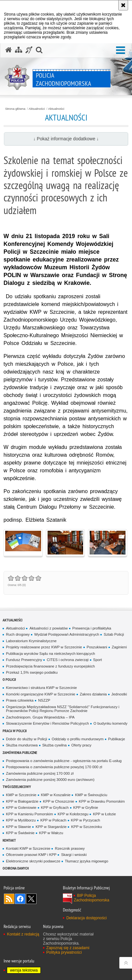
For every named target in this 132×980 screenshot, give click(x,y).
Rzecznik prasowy (70, 848)
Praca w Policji (15, 731)
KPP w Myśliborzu (21, 820)
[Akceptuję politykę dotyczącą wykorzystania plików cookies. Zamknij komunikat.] (123, 5)
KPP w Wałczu (51, 833)
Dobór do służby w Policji (26, 739)
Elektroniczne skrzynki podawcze (33, 861)
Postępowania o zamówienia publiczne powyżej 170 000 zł (54, 767)
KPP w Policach (53, 820)
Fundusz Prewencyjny (24, 660)
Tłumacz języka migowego (87, 861)
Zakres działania (93, 694)
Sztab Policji (114, 634)
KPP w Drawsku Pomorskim (102, 801)
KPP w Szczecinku (87, 827)
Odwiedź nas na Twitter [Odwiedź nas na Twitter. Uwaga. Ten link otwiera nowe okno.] (31, 899)
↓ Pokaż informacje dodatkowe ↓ (66, 139)
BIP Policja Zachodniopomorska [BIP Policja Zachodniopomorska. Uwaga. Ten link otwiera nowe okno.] (91, 898)
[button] (121, 51)
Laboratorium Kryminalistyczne (31, 641)
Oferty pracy (81, 745)
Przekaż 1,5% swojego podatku (32, 672)
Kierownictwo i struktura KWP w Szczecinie (41, 688)
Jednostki (119, 694)
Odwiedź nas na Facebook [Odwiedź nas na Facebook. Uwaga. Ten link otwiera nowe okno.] (20, 899)
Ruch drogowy (18, 634)
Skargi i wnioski (74, 855)
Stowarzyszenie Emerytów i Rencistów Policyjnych (47, 723)
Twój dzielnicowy (17, 787)
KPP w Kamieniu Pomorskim (29, 814)
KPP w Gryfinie (86, 808)
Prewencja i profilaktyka (92, 628)
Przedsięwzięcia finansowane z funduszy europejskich (50, 666)
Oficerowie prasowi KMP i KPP (31, 855)
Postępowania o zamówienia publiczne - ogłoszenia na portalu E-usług (64, 761)
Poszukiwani (97, 647)
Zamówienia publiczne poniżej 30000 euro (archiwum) (50, 780)
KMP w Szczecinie (21, 795)
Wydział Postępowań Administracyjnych (67, 634)
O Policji (9, 679)
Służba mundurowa (22, 745)
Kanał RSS (9, 899)
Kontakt (9, 840)
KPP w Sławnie (18, 827)
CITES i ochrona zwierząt (67, 660)
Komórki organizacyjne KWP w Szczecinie (41, 694)
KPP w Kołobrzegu (73, 814)
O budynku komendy (110, 723)
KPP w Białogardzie (22, 801)
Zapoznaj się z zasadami (68, 948)
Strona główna (15, 109)
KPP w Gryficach (55, 808)
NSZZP (44, 700)
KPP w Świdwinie (20, 833)
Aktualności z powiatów (48, 628)
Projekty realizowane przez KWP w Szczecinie (44, 647)
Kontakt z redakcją (23, 934)
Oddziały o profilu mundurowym (78, 739)
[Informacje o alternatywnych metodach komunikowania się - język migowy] (29, 50)
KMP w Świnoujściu (91, 795)
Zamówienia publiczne (20, 752)
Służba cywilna (55, 745)
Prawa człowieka (20, 700)
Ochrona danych (16, 868)
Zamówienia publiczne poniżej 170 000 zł (40, 773)
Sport (98, 660)
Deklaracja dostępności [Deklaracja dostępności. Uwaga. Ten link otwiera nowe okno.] (86, 918)
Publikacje (117, 739)
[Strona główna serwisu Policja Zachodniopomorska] (8, 50)
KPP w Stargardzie (51, 827)
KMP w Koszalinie (56, 795)
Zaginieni (119, 647)
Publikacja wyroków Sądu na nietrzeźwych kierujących (50, 654)
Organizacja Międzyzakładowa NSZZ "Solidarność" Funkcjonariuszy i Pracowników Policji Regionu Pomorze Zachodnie (63, 709)
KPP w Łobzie (104, 814)
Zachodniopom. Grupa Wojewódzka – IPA (40, 717)
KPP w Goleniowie (21, 808)
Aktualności (37, 109)
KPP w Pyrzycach (86, 820)
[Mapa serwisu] (19, 50)
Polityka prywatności (64, 952)
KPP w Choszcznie (59, 801)
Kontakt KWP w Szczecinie (28, 848)
